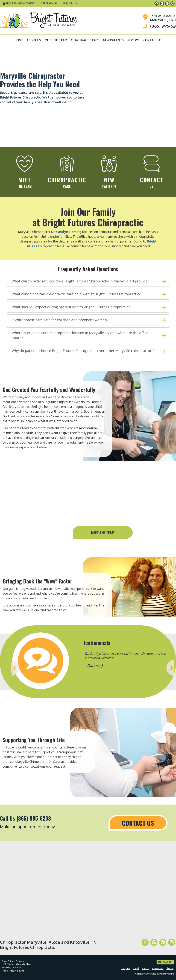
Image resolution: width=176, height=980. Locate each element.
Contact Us (152, 40)
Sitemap (170, 968)
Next (172, 668)
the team (25, 172)
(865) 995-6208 (16, 971)
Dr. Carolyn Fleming (66, 232)
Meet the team (103, 532)
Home (19, 40)
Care (67, 172)
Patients (109, 172)
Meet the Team (56, 40)
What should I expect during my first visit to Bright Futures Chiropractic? (71, 307)
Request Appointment (19, 3)
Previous (4, 668)
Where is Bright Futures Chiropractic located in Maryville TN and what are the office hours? (80, 335)
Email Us (70, 3)
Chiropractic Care (85, 40)
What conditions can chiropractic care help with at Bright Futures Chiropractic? (76, 294)
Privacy (145, 968)
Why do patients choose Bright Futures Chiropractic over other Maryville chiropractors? (83, 351)
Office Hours (49, 3)
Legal (136, 968)
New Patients (113, 40)
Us (151, 172)
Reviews (134, 40)
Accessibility (158, 968)
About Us (34, 40)
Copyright (126, 968)
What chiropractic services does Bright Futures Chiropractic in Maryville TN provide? (80, 281)
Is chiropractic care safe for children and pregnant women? (60, 320)
